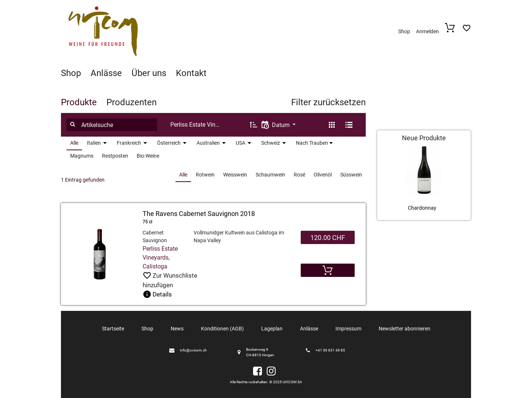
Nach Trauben (312, 143)
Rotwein (205, 175)
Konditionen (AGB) (222, 329)
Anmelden (427, 31)
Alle (74, 143)
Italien (94, 143)
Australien (208, 143)
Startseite (113, 329)
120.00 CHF (328, 238)
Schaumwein (270, 175)
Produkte (79, 102)
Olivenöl (323, 175)
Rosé (299, 175)
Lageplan (272, 329)
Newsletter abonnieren (405, 329)
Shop (404, 31)
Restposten (115, 156)
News (177, 329)
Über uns (149, 73)
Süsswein (351, 175)
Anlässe (106, 73)
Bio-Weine (148, 156)
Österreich (169, 143)
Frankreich (129, 143)
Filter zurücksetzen (328, 102)
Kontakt (191, 73)
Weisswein (235, 175)
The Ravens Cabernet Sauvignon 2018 (199, 214)
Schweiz (271, 143)
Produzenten (132, 102)
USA (241, 143)
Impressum (348, 329)
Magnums (82, 156)
